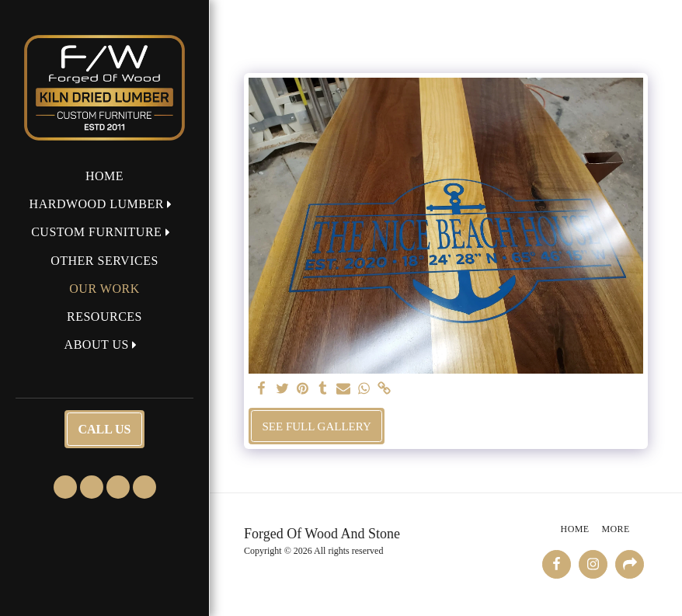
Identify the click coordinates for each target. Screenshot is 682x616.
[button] (105, 204)
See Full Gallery (317, 426)
